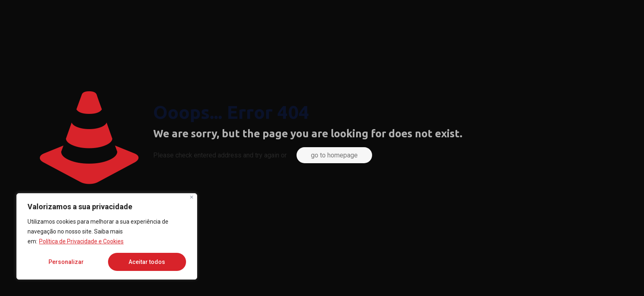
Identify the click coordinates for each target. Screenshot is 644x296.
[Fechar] (192, 197)
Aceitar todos (147, 262)
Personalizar (66, 262)
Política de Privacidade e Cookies (81, 241)
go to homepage (334, 155)
